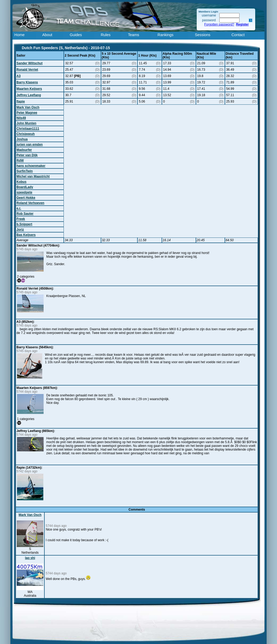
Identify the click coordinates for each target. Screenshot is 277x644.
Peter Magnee (27, 113)
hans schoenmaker (31, 166)
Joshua (22, 139)
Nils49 (21, 118)
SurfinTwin (25, 171)
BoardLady (25, 187)
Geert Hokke (26, 198)
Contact (238, 35)
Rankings (166, 35)
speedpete (24, 192)
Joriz (20, 230)
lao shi (30, 558)
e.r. (19, 208)
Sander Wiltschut (30, 63)
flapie (21, 101)
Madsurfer (24, 150)
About (47, 35)
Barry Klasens (27, 82)
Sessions (203, 35)
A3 (18, 76)
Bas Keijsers (26, 235)
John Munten (26, 123)
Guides (76, 35)
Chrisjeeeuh (26, 134)
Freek (21, 219)
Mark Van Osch (28, 107)
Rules (106, 35)
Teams (133, 35)
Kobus (21, 182)
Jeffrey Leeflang (29, 95)
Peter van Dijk (27, 155)
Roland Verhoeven (30, 203)
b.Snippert (24, 224)
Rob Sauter (25, 214)
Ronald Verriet (27, 70)
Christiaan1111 (28, 129)
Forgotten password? (219, 24)
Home (19, 35)
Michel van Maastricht (33, 176)
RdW (20, 160)
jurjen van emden (30, 145)
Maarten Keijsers (29, 89)
